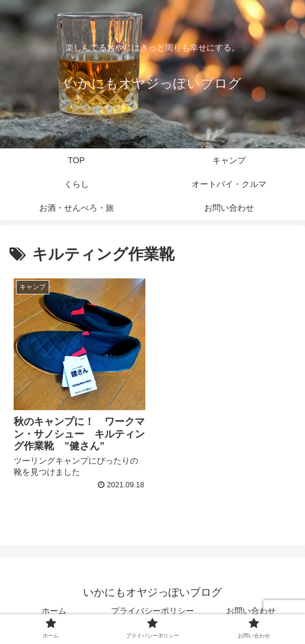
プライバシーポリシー (152, 611)
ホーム (54, 611)
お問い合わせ (251, 611)
